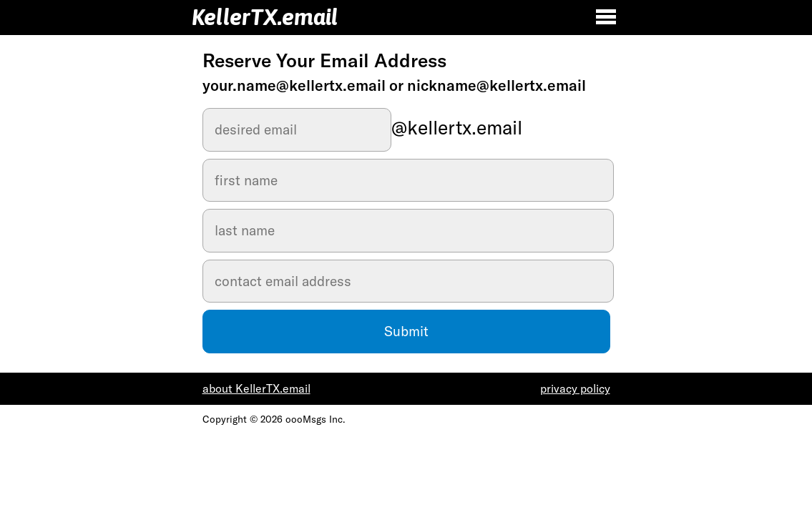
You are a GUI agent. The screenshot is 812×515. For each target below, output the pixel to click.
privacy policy (575, 388)
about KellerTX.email (256, 388)
